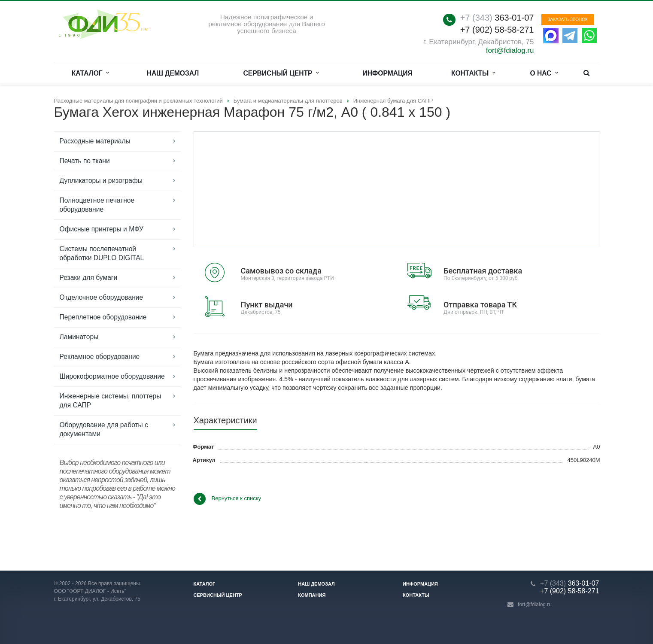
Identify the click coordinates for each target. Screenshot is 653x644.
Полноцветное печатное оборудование (97, 205)
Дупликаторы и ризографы (101, 181)
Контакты (473, 73)
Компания (312, 595)
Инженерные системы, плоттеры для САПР (111, 401)
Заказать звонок (567, 20)
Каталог (90, 73)
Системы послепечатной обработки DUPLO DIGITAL (102, 253)
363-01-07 (497, 18)
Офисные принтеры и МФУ (102, 229)
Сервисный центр (281, 73)
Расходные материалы (95, 141)
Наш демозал (173, 73)
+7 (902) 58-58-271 (497, 30)
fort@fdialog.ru (510, 50)
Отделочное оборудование (102, 297)
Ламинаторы (79, 337)
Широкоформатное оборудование (112, 376)
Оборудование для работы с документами (104, 429)
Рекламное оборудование (100, 357)
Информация (388, 73)
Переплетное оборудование (103, 317)
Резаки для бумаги (89, 278)
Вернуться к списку (228, 499)
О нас (544, 73)
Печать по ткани (85, 161)
